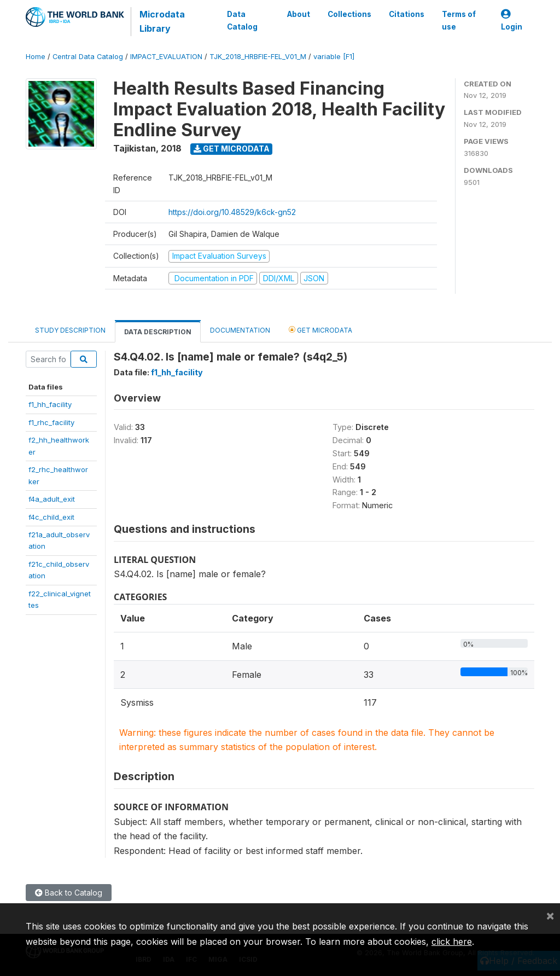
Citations (407, 14)
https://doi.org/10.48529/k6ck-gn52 (232, 212)
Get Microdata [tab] (320, 330)
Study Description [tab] (70, 330)
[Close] (550, 915)
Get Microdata (232, 149)
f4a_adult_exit (52, 499)
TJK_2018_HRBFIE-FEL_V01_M (258, 57)
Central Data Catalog (88, 57)
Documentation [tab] (240, 330)
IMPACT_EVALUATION (166, 57)
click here (452, 942)
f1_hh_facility (50, 404)
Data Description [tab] (158, 332)
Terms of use (459, 20)
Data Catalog (242, 20)
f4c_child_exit (51, 517)
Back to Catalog (69, 893)
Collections (349, 14)
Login (512, 21)
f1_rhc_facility (51, 422)
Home (36, 57)
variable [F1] (334, 57)
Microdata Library (162, 21)
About (299, 14)
